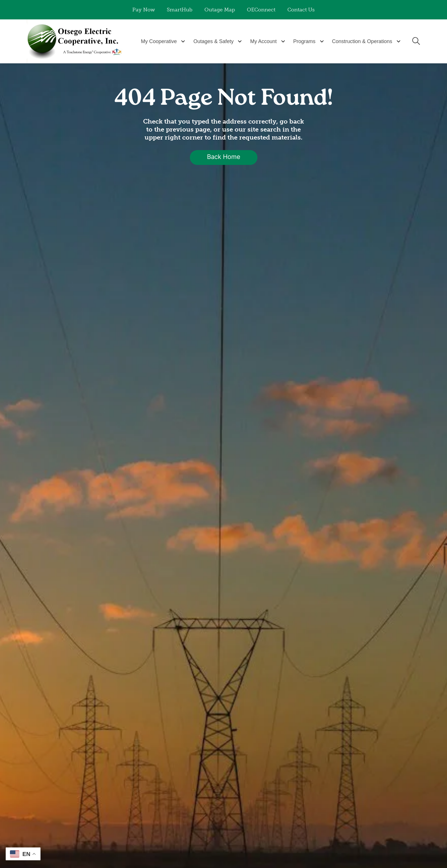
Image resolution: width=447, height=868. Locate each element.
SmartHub (180, 10)
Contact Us (301, 10)
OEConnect (261, 10)
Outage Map (220, 10)
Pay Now (144, 10)
